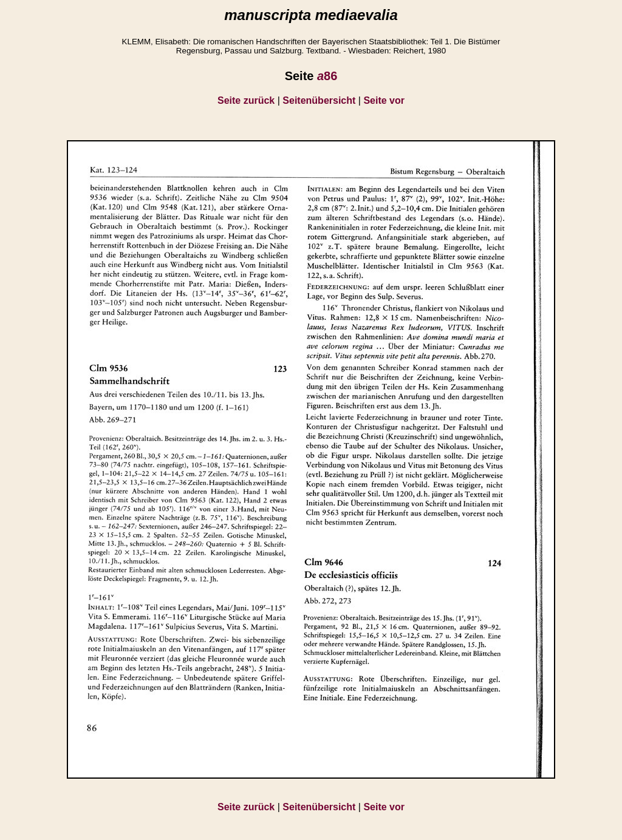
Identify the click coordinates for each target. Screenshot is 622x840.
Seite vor (384, 100)
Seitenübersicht (319, 100)
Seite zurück (246, 100)
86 (327, 76)
